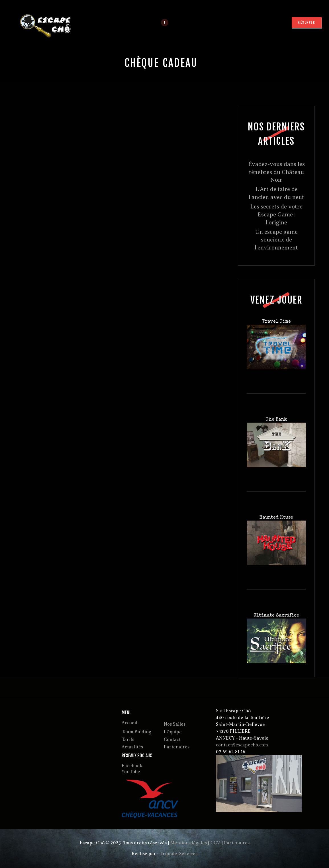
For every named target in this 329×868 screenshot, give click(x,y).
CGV (215, 843)
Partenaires (177, 747)
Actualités (132, 747)
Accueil (129, 723)
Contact (172, 740)
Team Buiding (136, 732)
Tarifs (128, 740)
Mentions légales (189, 843)
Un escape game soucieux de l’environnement (276, 240)
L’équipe (173, 732)
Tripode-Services (178, 854)
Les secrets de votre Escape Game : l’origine (276, 214)
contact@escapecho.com (242, 745)
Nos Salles (175, 724)
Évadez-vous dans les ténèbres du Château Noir (276, 172)
